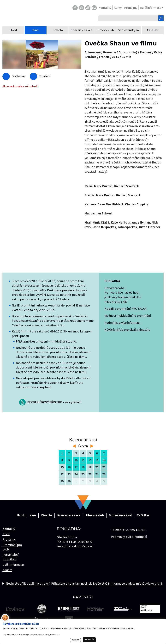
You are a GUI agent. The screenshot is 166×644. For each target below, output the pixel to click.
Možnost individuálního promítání (128, 316)
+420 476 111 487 (116, 302)
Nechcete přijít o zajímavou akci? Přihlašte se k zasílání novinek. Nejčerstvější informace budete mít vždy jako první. (84, 584)
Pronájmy (9, 540)
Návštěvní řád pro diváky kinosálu (127, 330)
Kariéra (7, 570)
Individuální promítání (10, 557)
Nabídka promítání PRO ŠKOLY (126, 309)
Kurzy (6, 534)
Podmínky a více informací (122, 323)
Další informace (13, 565)
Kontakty (9, 529)
